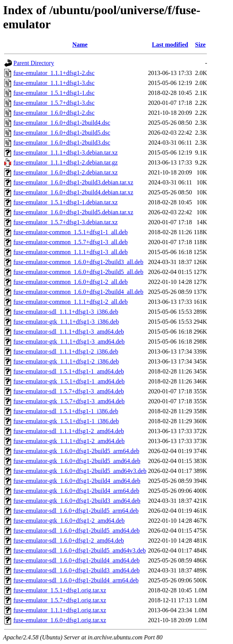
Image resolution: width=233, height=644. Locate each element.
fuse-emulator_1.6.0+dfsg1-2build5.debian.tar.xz (73, 212)
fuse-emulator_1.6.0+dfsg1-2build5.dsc (62, 133)
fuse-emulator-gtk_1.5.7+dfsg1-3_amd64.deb (69, 401)
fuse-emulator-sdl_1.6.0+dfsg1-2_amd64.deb (69, 540)
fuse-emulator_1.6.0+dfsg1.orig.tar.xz (60, 620)
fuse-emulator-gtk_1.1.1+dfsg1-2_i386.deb (66, 361)
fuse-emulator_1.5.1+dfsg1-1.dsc (54, 93)
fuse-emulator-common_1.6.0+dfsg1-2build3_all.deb (78, 262)
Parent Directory (34, 63)
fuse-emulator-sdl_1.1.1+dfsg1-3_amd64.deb (69, 332)
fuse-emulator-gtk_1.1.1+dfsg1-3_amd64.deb (69, 342)
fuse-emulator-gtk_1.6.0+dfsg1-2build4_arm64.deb (76, 491)
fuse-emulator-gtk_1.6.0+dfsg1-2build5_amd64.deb (77, 461)
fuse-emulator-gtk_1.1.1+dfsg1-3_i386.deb (66, 322)
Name (80, 45)
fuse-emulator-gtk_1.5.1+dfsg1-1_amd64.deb (69, 381)
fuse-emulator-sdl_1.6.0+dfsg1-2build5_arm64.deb (76, 511)
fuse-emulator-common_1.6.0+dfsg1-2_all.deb (71, 282)
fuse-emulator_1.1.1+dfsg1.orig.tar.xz (60, 610)
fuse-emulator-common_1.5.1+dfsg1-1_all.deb (71, 232)
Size (200, 45)
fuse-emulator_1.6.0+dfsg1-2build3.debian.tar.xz (73, 182)
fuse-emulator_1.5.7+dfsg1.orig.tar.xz (60, 600)
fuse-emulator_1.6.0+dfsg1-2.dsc (54, 113)
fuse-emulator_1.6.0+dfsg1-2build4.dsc (62, 123)
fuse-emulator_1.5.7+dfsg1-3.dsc (54, 103)
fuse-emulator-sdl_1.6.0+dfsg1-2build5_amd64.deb (77, 531)
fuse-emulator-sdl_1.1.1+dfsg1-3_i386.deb (66, 312)
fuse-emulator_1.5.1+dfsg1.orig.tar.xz (60, 590)
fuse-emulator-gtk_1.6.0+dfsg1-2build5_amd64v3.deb (80, 471)
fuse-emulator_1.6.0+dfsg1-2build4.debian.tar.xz (73, 192)
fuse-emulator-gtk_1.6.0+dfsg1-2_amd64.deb (69, 521)
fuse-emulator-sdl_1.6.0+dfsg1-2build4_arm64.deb (76, 580)
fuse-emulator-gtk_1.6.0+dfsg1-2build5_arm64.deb (76, 451)
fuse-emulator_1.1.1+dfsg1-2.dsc (54, 73)
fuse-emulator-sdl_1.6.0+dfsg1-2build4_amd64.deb (77, 560)
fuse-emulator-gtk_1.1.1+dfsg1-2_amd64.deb (69, 441)
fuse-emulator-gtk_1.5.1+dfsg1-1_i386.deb (66, 421)
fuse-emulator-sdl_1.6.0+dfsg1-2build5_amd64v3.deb (80, 550)
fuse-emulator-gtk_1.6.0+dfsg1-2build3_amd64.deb (77, 501)
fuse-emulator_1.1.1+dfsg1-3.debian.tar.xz (66, 152)
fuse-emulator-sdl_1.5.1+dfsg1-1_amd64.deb (69, 371)
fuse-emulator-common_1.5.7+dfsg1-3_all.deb (71, 242)
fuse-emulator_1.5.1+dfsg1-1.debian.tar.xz (66, 202)
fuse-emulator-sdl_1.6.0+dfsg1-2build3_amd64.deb (77, 570)
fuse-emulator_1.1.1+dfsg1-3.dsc (54, 83)
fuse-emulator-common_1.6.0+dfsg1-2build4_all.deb (78, 292)
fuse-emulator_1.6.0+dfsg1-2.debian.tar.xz (66, 172)
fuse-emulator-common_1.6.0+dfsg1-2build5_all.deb (78, 272)
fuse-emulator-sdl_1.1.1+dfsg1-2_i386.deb (66, 351)
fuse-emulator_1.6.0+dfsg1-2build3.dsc (62, 143)
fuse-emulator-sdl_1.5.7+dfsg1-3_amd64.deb (69, 391)
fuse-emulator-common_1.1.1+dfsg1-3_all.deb (71, 252)
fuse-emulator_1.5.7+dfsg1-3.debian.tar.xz (66, 222)
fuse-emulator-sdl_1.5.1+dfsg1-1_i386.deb (66, 411)
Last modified (170, 45)
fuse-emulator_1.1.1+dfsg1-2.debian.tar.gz (66, 162)
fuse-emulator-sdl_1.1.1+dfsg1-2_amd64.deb (69, 431)
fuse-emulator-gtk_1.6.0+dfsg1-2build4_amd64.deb (77, 481)
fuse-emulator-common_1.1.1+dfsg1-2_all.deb (71, 302)
